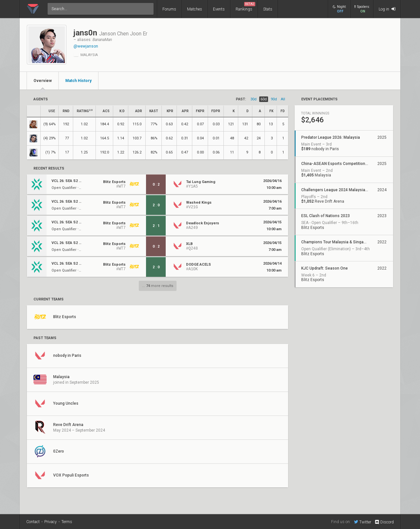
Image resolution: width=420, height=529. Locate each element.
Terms (67, 522)
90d (274, 99)
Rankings (245, 7)
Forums (169, 9)
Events (219, 9)
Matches (195, 9)
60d (264, 99)
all (283, 99)
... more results (158, 286)
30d (253, 99)
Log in (387, 9)
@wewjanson (86, 46)
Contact (33, 522)
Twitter (363, 522)
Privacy (51, 522)
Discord (384, 522)
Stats (268, 9)
